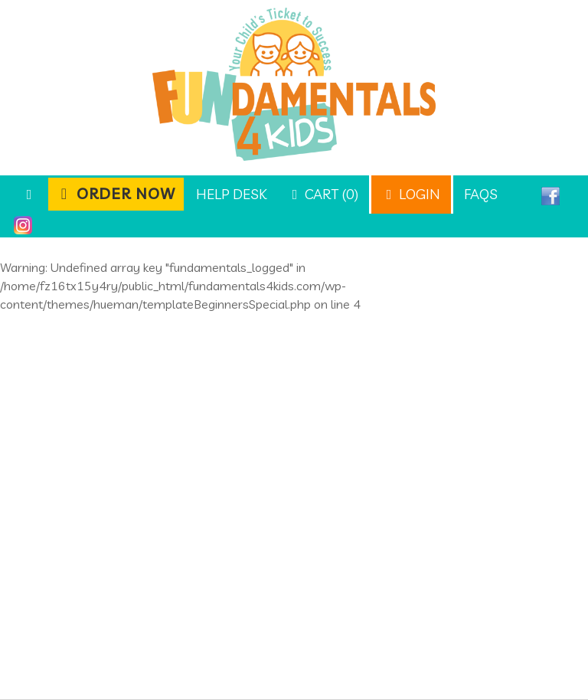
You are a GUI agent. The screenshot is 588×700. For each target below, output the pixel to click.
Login (411, 194)
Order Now (116, 193)
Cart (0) (323, 194)
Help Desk (231, 194)
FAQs (481, 194)
